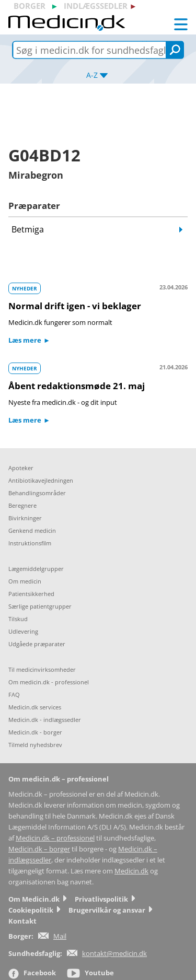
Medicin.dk (131, 871)
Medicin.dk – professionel (55, 838)
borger (30, 6)
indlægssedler (96, 6)
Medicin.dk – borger (39, 849)
